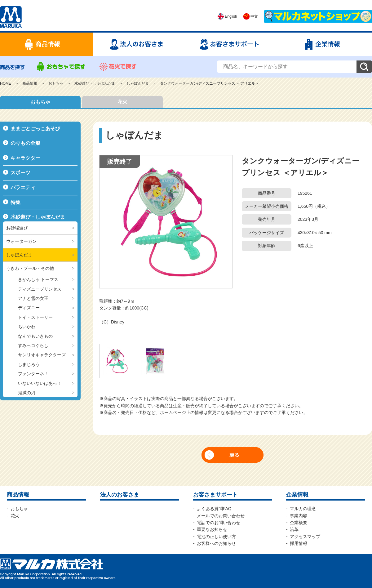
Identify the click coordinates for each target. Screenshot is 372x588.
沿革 (294, 529)
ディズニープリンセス (40, 289)
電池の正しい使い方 (216, 537)
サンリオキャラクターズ (42, 355)
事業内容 (299, 516)
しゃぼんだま (138, 83)
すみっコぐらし (33, 345)
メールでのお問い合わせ (221, 516)
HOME (6, 83)
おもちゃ (56, 83)
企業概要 (299, 523)
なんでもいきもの (35, 336)
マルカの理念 (303, 509)
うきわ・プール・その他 (30, 268)
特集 (15, 202)
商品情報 (30, 83)
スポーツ (20, 173)
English (227, 16)
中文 (251, 16)
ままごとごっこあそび (35, 129)
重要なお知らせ (212, 529)
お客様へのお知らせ (216, 543)
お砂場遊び (17, 228)
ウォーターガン (21, 241)
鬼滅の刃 (27, 393)
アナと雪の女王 (33, 298)
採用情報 (299, 543)
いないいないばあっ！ (40, 383)
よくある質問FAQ (214, 509)
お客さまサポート (215, 495)
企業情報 (297, 495)
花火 (122, 102)
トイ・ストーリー (35, 317)
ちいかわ (27, 327)
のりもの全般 (25, 143)
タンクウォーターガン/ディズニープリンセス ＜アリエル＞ (209, 83)
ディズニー (29, 308)
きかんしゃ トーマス (38, 279)
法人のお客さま (120, 495)
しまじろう (29, 364)
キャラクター (25, 158)
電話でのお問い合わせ (219, 523)
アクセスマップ (305, 537)
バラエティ (23, 187)
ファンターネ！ (33, 374)
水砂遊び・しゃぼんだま (95, 83)
